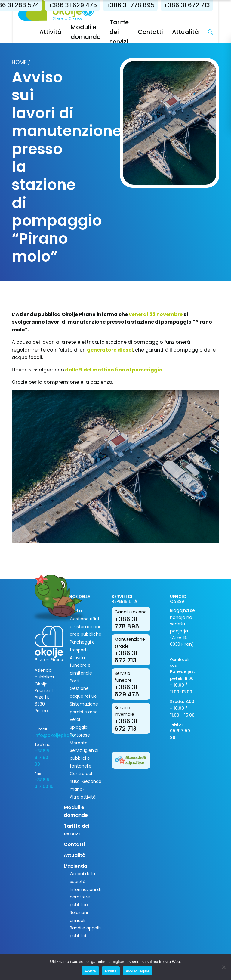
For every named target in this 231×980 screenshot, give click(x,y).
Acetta (90, 971)
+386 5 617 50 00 (42, 758)
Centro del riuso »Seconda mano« (86, 781)
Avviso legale (138, 971)
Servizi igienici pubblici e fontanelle (84, 758)
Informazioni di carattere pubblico (85, 897)
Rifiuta (111, 971)
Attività (57, 32)
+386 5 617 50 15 (44, 783)
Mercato (79, 743)
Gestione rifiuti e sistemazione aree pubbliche (86, 626)
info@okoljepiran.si (45, 735)
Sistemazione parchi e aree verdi (84, 712)
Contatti (157, 32)
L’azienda (75, 866)
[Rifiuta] (223, 967)
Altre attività (83, 797)
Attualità (192, 32)
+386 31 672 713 (193, 5)
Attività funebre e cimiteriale (81, 665)
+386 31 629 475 (79, 5)
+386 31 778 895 (137, 5)
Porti (74, 681)
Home (19, 62)
